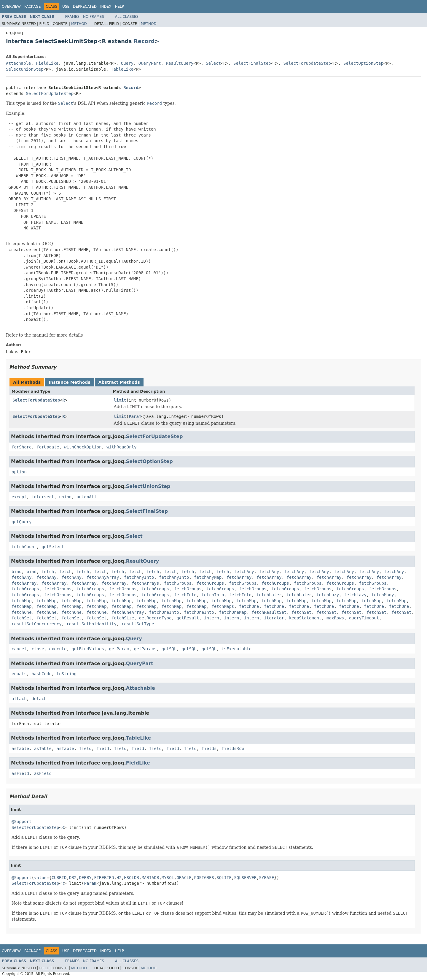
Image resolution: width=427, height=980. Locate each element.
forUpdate (48, 447)
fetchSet (301, 612)
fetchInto (185, 595)
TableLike (122, 69)
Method (79, 24)
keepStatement (305, 618)
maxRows (335, 618)
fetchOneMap (233, 612)
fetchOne (249, 606)
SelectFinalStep (252, 63)
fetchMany (383, 595)
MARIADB (150, 878)
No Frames (94, 17)
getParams (145, 649)
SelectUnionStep (25, 69)
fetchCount (24, 547)
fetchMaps (223, 606)
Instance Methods (69, 382)
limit (120, 400)
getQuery (21, 522)
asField (20, 773)
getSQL (169, 649)
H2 (119, 878)
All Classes (127, 17)
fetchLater (269, 595)
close (38, 649)
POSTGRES (204, 878)
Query (127, 63)
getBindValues (88, 649)
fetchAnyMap (208, 577)
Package (32, 7)
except (19, 497)
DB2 (73, 878)
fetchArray (239, 577)
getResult (188, 618)
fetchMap (21, 601)
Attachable (18, 63)
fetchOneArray (128, 612)
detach (39, 699)
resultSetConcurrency (37, 624)
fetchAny (244, 572)
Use (66, 7)
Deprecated (85, 7)
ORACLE (184, 878)
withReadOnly (121, 447)
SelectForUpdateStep (307, 63)
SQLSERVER (245, 878)
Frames (73, 17)
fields (209, 749)
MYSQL (168, 878)
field (85, 749)
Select (213, 63)
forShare (21, 447)
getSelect (53, 547)
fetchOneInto (164, 612)
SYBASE (267, 878)
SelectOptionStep (363, 63)
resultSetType (138, 624)
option (19, 472)
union (65, 497)
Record (144, 41)
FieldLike (47, 63)
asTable (20, 749)
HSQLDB (132, 878)
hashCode (41, 674)
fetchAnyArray (103, 577)
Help (119, 7)
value (40, 878)
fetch (48, 572)
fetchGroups (178, 583)
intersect (43, 497)
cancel (19, 649)
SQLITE (224, 878)
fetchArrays (145, 583)
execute (58, 649)
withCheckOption (83, 447)
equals (19, 674)
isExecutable (236, 649)
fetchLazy (328, 595)
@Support (21, 822)
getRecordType (155, 618)
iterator (274, 618)
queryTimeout (364, 618)
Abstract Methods (119, 382)
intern (212, 618)
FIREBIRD (104, 878)
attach (19, 699)
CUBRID (59, 878)
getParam (119, 649)
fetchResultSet (269, 612)
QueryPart (150, 63)
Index (106, 7)
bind (17, 572)
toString (67, 674)
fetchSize (123, 618)
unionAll (86, 497)
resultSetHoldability (91, 624)
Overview (11, 7)
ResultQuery (180, 63)
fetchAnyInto (139, 577)
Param (135, 416)
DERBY (85, 878)
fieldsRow (233, 749)
